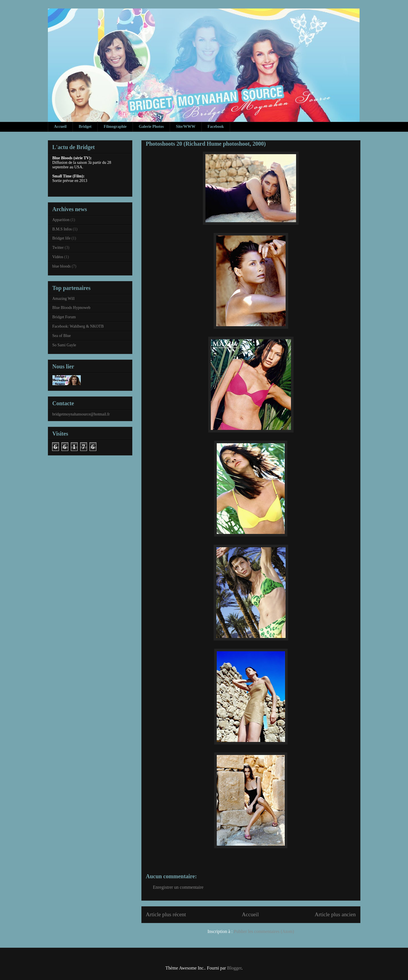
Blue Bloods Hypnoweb (72, 308)
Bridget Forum (64, 317)
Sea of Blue (62, 336)
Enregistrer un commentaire (178, 887)
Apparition (61, 220)
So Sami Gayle (64, 345)
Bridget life (61, 238)
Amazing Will (64, 299)
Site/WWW (186, 127)
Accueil (60, 127)
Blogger (234, 968)
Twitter (58, 248)
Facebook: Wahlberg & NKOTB (78, 326)
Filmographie (115, 127)
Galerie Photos (151, 127)
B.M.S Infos (62, 229)
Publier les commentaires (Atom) (264, 931)
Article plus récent (166, 914)
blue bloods (62, 266)
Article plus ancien (335, 914)
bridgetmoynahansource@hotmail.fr (81, 414)
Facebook (216, 127)
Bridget (85, 127)
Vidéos (58, 257)
